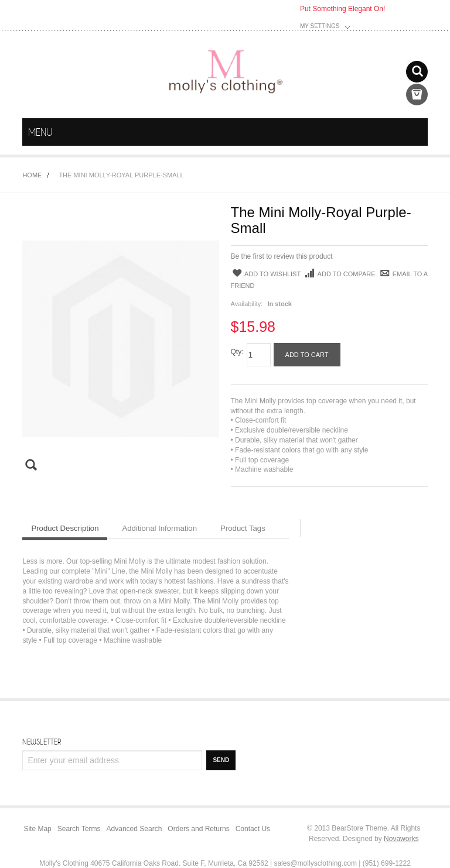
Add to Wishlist (266, 274)
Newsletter (42, 742)
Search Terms (79, 829)
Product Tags (243, 528)
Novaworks (401, 839)
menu (417, 132)
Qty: (237, 352)
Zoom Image (38, 465)
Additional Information (159, 528)
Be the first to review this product (282, 256)
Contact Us (253, 829)
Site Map (37, 829)
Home (32, 175)
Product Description (65, 528)
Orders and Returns (198, 829)
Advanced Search (134, 829)
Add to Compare (339, 274)
